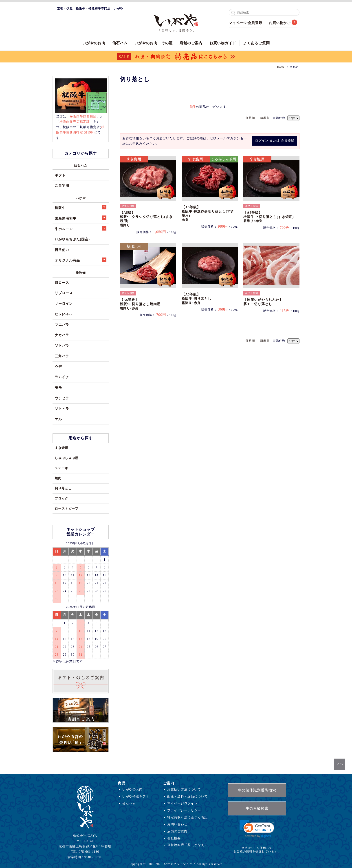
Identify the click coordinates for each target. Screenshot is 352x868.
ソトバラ (62, 345)
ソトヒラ (62, 409)
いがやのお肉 (94, 43)
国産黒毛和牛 (81, 218)
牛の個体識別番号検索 (257, 790)
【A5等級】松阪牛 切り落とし (197, 299)
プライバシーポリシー (184, 810)
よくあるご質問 (256, 43)
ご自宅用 (62, 185)
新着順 (265, 118)
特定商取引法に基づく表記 (187, 817)
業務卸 (81, 273)
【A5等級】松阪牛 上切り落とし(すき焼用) (269, 217)
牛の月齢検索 (257, 808)
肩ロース (62, 283)
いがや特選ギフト (136, 796)
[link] (257, 829)
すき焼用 (62, 448)
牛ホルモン (81, 228)
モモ (58, 387)
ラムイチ (62, 377)
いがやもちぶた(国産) (72, 239)
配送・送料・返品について (187, 796)
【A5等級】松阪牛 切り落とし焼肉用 (140, 304)
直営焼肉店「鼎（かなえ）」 (189, 845)
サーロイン (64, 303)
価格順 (250, 118)
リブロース (64, 293)
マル (58, 419)
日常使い (62, 250)
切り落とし (63, 488)
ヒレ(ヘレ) (63, 314)
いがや (81, 198)
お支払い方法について (184, 789)
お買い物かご (280, 23)
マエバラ (62, 325)
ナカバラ (62, 335)
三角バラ (62, 356)
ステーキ (62, 468)
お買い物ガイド (223, 43)
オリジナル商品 (81, 260)
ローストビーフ (67, 508)
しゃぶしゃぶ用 (67, 458)
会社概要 (174, 838)
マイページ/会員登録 (245, 23)
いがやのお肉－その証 (154, 43)
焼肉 (58, 478)
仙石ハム (120, 43)
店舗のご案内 (191, 43)
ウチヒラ (62, 398)
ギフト (60, 175)
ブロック (62, 498)
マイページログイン (182, 803)
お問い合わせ (177, 824)
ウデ (58, 367)
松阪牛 (81, 207)
